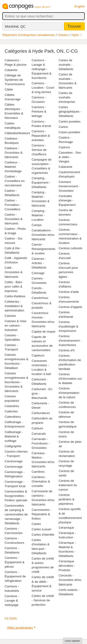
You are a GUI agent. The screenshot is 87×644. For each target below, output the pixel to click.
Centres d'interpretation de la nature (69, 393)
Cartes (36, 524)
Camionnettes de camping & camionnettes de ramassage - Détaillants (16, 514)
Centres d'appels (71, 307)
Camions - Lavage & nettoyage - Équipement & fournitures (41, 69)
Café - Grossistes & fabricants (14, 272)
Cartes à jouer (41, 529)
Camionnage (14, 461)
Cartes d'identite (43, 535)
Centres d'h (67, 350)
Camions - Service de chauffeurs (39, 150)
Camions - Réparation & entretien (41, 136)
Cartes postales (70, 121)
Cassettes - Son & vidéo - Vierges (70, 157)
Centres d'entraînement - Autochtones (70, 341)
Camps (37, 225)
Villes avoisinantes (20, 628)
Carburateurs (41, 413)
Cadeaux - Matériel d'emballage (13, 167)
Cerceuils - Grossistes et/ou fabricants (70, 580)
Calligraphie (13, 446)
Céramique (66, 528)
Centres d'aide (69, 292)
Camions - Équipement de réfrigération (15, 576)
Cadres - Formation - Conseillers (13, 205)
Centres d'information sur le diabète (70, 379)
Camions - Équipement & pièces (14, 562)
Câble (9, 89)
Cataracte (66, 167)
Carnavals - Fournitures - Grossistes (40, 443)
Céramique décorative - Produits (67, 566)
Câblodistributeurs (17, 133)
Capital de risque (43, 332)
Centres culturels (71, 248)
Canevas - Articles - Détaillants (39, 263)
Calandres (12, 406)
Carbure (37, 428)
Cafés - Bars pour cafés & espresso (13, 286)
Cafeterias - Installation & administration (14, 306)
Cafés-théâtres (15, 296)
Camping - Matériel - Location (39, 215)
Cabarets (11, 70)
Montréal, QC (15, 26)
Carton (63, 127)
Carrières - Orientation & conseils (41, 481)
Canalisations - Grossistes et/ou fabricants (43, 235)
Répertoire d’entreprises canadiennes (29, 35)
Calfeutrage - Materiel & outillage (14, 436)
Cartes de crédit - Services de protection (43, 600)
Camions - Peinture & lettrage (39, 112)
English (79, 6)
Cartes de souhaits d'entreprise (67, 97)
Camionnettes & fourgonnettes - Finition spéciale (16, 496)
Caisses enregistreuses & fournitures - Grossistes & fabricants (16, 382)
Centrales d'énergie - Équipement (67, 200)
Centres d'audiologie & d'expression (69, 326)
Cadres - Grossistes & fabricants (14, 219)
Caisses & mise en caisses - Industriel (16, 325)
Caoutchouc (40, 298)
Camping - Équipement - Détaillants (41, 183)
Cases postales (69, 132)
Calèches (11, 411)
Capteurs (38, 355)
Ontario (63, 35)
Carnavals (39, 434)
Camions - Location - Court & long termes (43, 88)
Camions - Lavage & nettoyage (12, 600)
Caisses (10, 316)
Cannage (38, 273)
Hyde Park (79, 35)
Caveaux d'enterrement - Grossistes (69, 186)
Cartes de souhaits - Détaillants (66, 65)
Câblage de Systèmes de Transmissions (15, 80)
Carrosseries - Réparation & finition (41, 514)
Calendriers (13, 417)
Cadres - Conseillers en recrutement (15, 181)
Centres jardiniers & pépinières (67, 499)
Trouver (74, 26)
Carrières (38, 472)
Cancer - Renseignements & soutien (43, 249)
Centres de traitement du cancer (68, 485)
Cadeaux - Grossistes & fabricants (14, 153)
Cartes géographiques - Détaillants (70, 112)
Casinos (64, 147)
